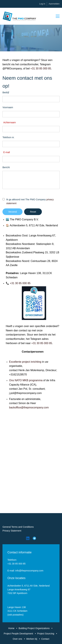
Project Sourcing (46, 634)
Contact (45, 639)
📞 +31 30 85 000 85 (18, 283)
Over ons (17, 639)
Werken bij (32, 639)
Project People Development (18, 634)
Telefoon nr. (8, 137)
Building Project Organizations (34, 628)
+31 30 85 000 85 (41, 69)
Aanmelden (54, 4)
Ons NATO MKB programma (26, 380)
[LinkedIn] (28, 538)
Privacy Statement (12, 531)
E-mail (7, 152)
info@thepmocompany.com (29, 571)
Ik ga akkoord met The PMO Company (30, 201)
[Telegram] (34, 538)
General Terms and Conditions (18, 527)
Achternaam (10, 122)
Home (11, 628)
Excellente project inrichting (25, 362)
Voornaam (8, 107)
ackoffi (14, 407)
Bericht (6, 167)
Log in (42, 4)
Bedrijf (6, 92)
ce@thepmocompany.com (33, 407)
